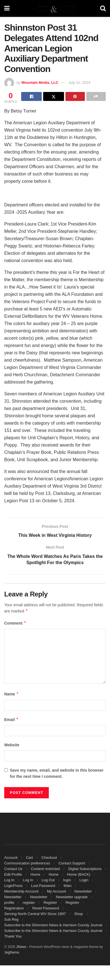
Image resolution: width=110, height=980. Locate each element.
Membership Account (21, 891)
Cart (29, 858)
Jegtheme (12, 952)
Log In (9, 880)
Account (11, 858)
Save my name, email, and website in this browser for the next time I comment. (57, 773)
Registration (14, 908)
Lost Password (43, 886)
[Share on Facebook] (31, 96)
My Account (57, 891)
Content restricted (45, 869)
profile (9, 903)
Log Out (48, 880)
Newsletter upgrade (72, 897)
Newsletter (83, 891)
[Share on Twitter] (53, 96)
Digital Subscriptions (85, 869)
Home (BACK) (79, 874)
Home (35, 874)
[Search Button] (103, 8)
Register (50, 903)
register (29, 903)
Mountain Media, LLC (40, 83)
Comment (15, 623)
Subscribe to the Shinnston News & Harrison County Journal (53, 925)
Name (12, 694)
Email (11, 720)
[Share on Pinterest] (75, 96)
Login (84, 880)
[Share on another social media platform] (96, 96)
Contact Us (13, 869)
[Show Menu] (7, 8)
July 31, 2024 (79, 83)
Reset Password (46, 908)
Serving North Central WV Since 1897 (35, 914)
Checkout (49, 858)
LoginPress (13, 886)
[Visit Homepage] (55, 8)
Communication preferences (27, 863)
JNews (21, 947)
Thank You (13, 936)
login (67, 880)
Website (12, 745)
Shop (78, 914)
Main (68, 886)
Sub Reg (11, 919)
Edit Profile (13, 874)
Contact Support (72, 863)
